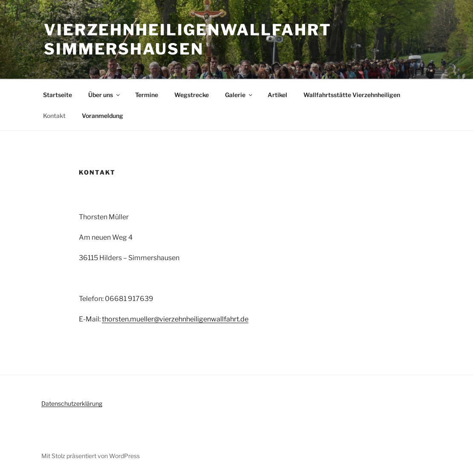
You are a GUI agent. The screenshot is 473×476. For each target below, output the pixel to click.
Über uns (105, 95)
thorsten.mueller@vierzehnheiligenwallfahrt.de (175, 319)
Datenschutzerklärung (72, 403)
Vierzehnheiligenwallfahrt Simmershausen (188, 39)
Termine (147, 95)
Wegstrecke (192, 95)
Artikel (277, 95)
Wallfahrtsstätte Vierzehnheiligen (352, 95)
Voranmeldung (102, 116)
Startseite (58, 95)
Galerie (239, 95)
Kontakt (54, 116)
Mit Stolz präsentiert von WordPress (91, 456)
